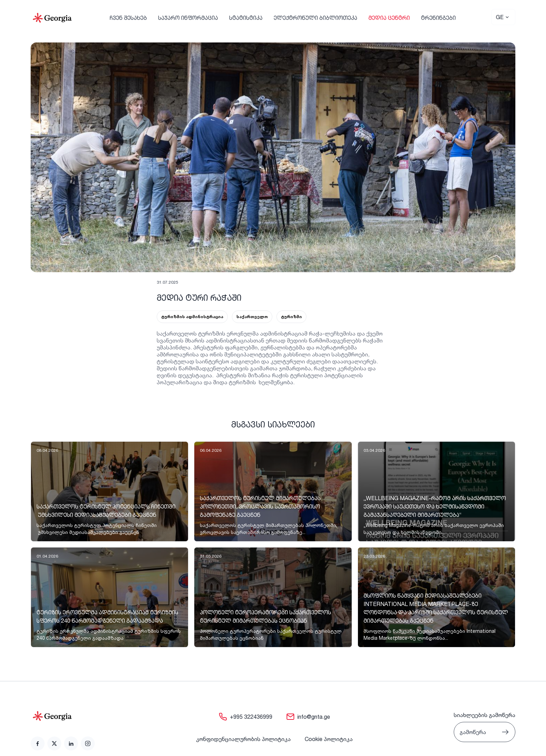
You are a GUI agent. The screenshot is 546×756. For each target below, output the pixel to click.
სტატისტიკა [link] (246, 18)
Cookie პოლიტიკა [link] (329, 739)
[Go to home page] (63, 716)
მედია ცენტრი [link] (389, 18)
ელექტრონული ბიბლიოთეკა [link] (315, 18)
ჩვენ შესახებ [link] (128, 18)
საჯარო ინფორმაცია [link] (188, 18)
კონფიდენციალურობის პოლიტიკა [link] (243, 739)
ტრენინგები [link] (438, 18)
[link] (110, 491)
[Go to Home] (52, 18)
